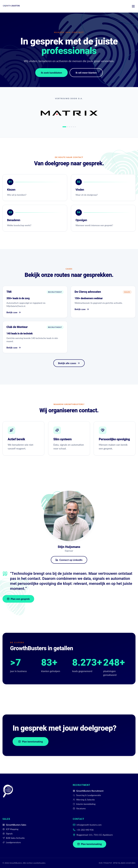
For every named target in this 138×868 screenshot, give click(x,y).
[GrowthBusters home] (11, 6)
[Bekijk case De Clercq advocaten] (103, 303)
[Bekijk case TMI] (35, 302)
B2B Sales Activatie (14, 838)
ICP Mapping (10, 829)
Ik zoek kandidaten (51, 73)
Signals (8, 834)
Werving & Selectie (84, 800)
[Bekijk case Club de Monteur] (35, 339)
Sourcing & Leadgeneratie (87, 795)
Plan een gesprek (21, 599)
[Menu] (133, 6)
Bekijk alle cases (69, 363)
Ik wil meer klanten (86, 73)
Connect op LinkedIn (68, 560)
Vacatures (79, 808)
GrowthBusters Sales (14, 825)
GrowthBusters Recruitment (88, 791)
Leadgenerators (12, 842)
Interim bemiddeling (84, 804)
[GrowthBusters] (8, 797)
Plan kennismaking (31, 741)
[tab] (64, 127)
